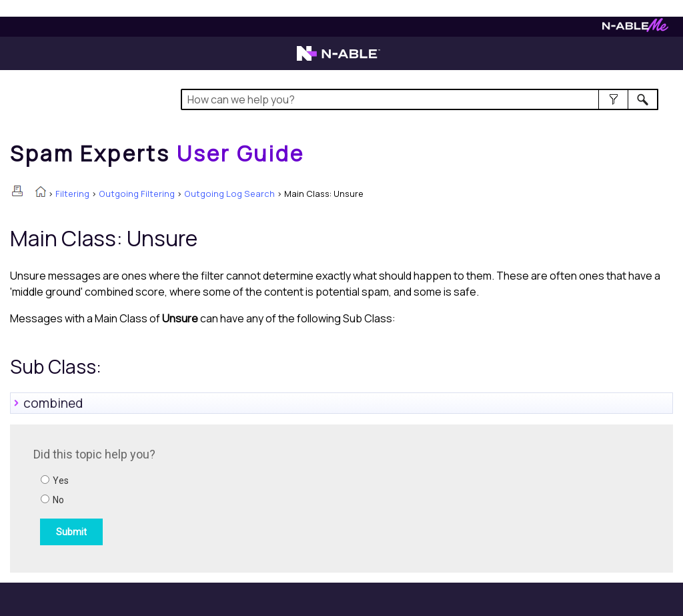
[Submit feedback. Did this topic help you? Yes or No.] (213, 497)
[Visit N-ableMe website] (635, 28)
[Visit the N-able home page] (338, 59)
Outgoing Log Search (229, 194)
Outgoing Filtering (137, 194)
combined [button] (48, 403)
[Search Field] (420, 99)
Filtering (72, 194)
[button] (613, 99)
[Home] (157, 153)
